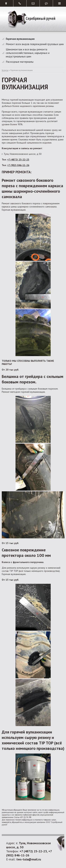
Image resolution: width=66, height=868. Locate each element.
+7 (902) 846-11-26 (18, 165)
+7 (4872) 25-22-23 (18, 160)
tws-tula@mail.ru (29, 859)
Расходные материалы (20, 62)
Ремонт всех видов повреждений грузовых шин (35, 44)
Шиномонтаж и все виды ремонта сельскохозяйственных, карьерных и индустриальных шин (28, 53)
